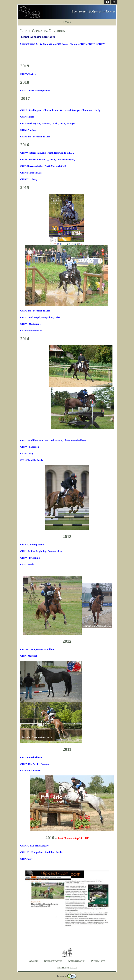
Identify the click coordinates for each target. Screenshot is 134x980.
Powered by (67, 976)
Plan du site (98, 961)
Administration (77, 961)
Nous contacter (53, 961)
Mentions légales (67, 968)
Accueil (34, 961)
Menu (67, 22)
